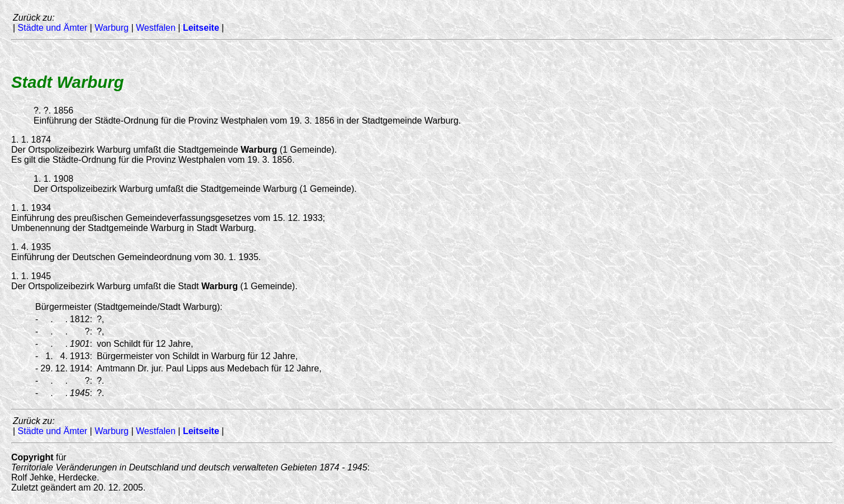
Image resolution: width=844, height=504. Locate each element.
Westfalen (156, 28)
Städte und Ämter (53, 28)
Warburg (112, 28)
